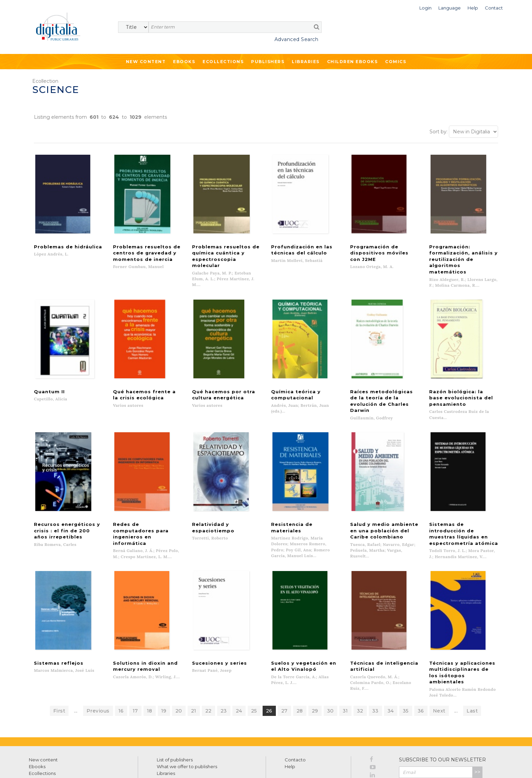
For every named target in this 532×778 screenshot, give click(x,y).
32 (360, 672)
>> (477, 733)
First (59, 672)
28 (300, 672)
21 (194, 672)
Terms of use (41, 765)
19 (164, 672)
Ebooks (184, 62)
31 (345, 672)
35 (406, 672)
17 (135, 672)
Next (439, 672)
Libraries (306, 62)
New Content (146, 62)
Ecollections (223, 62)
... (76, 672)
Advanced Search (297, 39)
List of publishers (175, 721)
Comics (396, 62)
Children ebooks (353, 62)
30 (330, 672)
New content (43, 721)
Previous (98, 672)
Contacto (295, 721)
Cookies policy (117, 765)
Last (472, 672)
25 (254, 672)
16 (121, 672)
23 (224, 672)
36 (421, 672)
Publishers (268, 62)
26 (269, 672)
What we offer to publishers (187, 727)
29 (315, 672)
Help (290, 727)
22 (208, 672)
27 (284, 672)
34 (391, 672)
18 (150, 672)
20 (179, 672)
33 (375, 672)
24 (239, 672)
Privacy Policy (468, 748)
